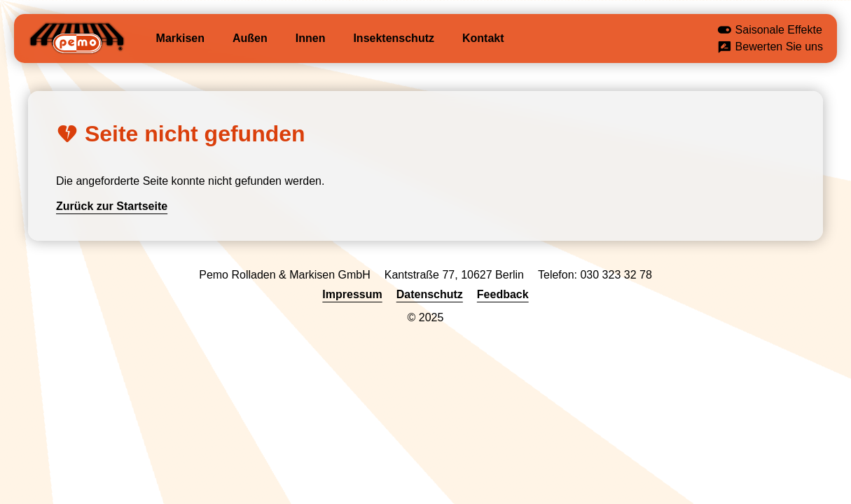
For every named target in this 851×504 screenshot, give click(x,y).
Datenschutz (430, 294)
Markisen (180, 38)
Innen (311, 38)
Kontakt (483, 38)
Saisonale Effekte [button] (770, 31)
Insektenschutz (394, 38)
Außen (250, 38)
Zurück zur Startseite (112, 206)
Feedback (503, 294)
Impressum (352, 294)
